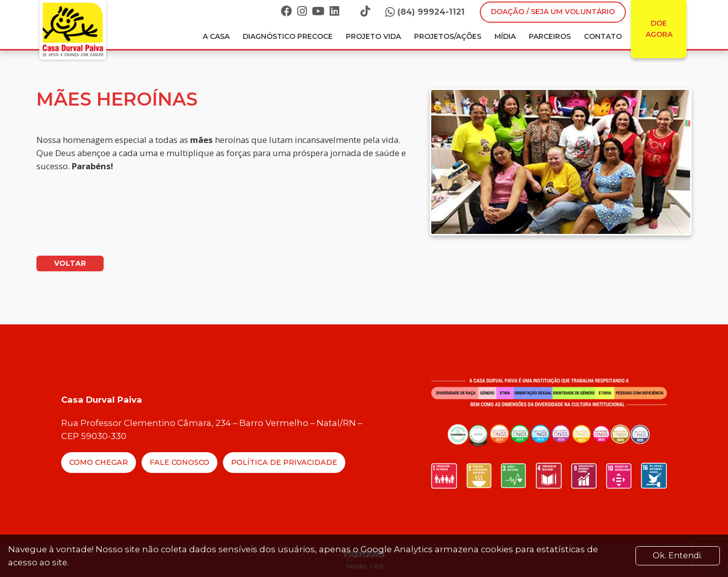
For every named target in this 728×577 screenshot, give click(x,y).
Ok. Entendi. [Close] (677, 556)
